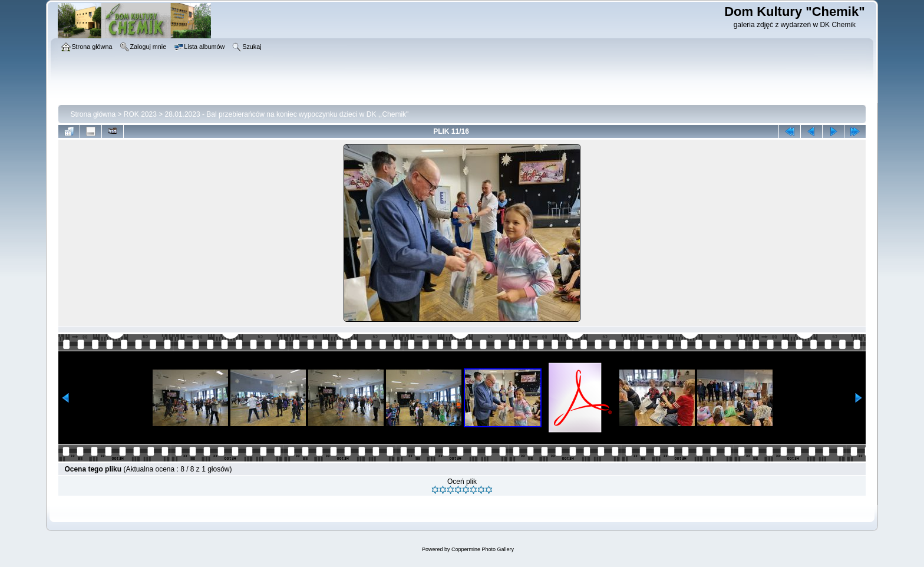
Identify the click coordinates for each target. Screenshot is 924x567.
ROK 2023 (140, 114)
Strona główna (93, 114)
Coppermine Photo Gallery (483, 549)
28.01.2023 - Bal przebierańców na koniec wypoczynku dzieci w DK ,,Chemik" (287, 114)
